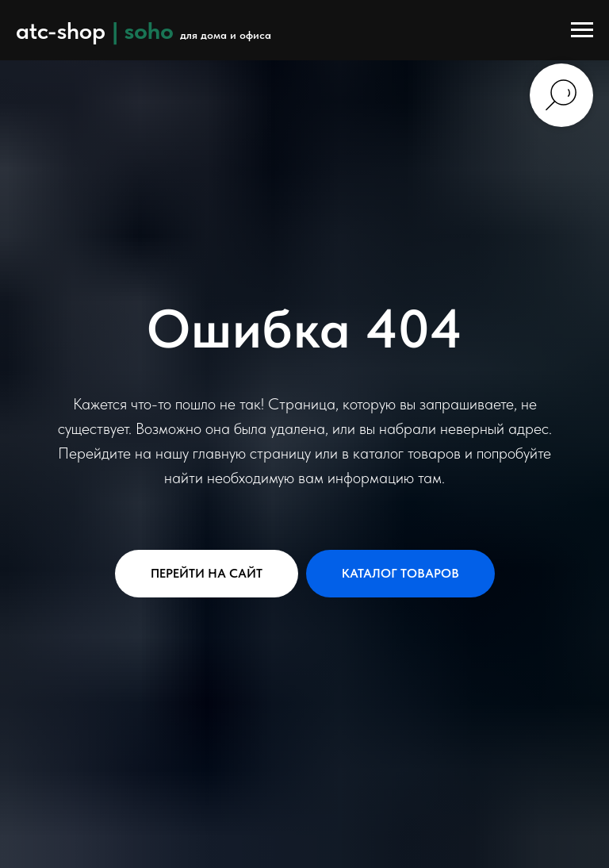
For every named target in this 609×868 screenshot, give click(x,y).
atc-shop (61, 30)
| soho (143, 30)
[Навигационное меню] (582, 30)
